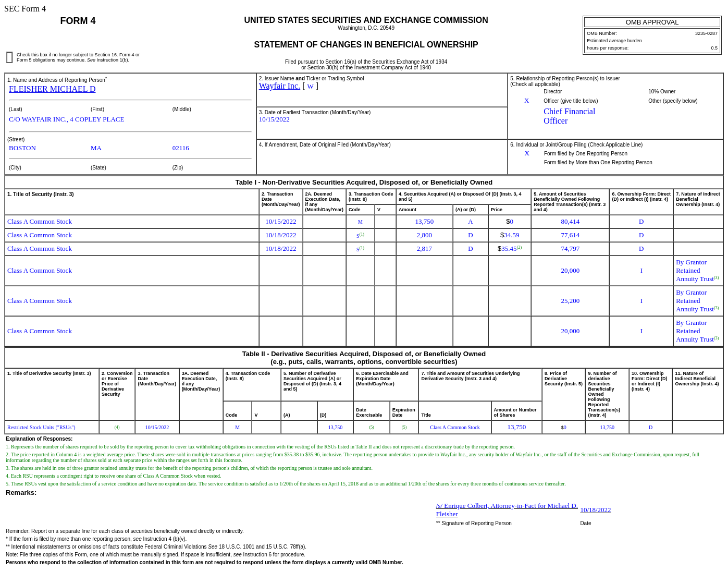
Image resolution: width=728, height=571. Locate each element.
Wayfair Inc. (280, 86)
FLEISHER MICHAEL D (52, 89)
